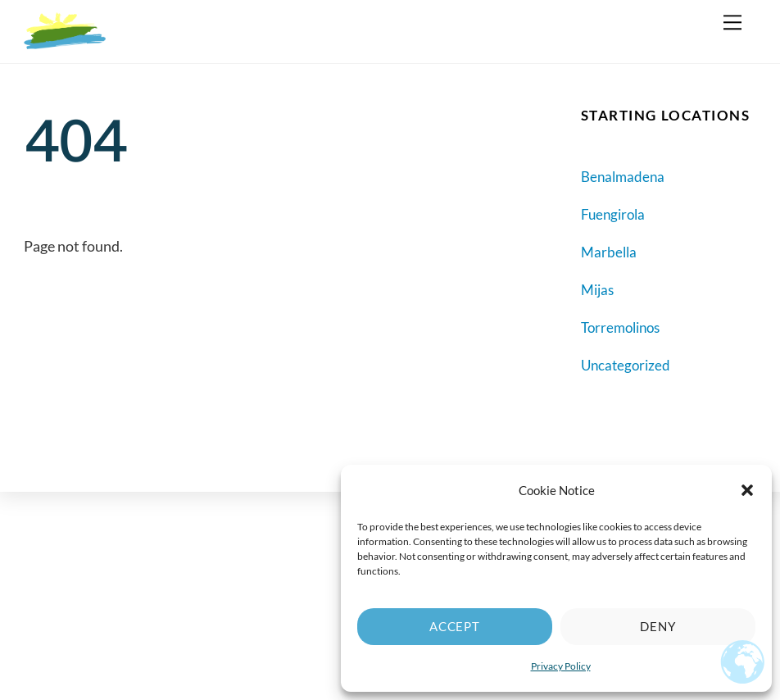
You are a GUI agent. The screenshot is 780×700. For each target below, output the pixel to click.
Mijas (597, 290)
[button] (747, 490)
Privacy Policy (561, 666)
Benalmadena (623, 177)
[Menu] (732, 22)
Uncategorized (626, 365)
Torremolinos (620, 327)
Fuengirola (613, 214)
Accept (455, 626)
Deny (658, 626)
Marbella (609, 252)
